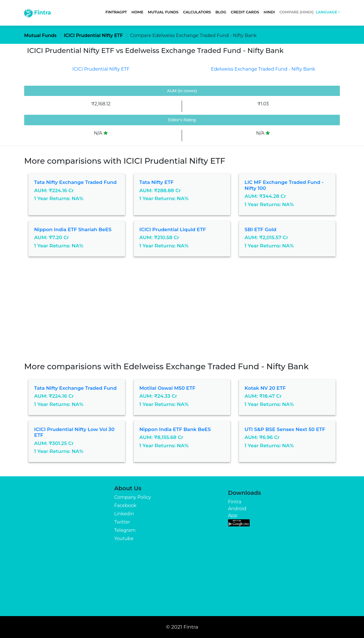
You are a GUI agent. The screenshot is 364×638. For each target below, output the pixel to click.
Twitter (122, 522)
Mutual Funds (163, 12)
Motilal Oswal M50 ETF (167, 388)
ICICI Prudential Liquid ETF (173, 229)
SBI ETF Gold (260, 229)
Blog (221, 12)
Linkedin (124, 514)
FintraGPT (116, 12)
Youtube (124, 538)
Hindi (269, 12)
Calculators (197, 12)
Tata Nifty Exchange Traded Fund (75, 182)
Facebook (125, 505)
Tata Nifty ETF (157, 182)
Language (326, 12)
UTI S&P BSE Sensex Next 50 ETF (285, 429)
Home (137, 12)
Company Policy (133, 497)
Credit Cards (245, 12)
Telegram (125, 530)
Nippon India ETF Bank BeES (175, 429)
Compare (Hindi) (297, 12)
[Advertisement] (182, 319)
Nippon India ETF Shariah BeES (73, 229)
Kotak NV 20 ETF (265, 388)
